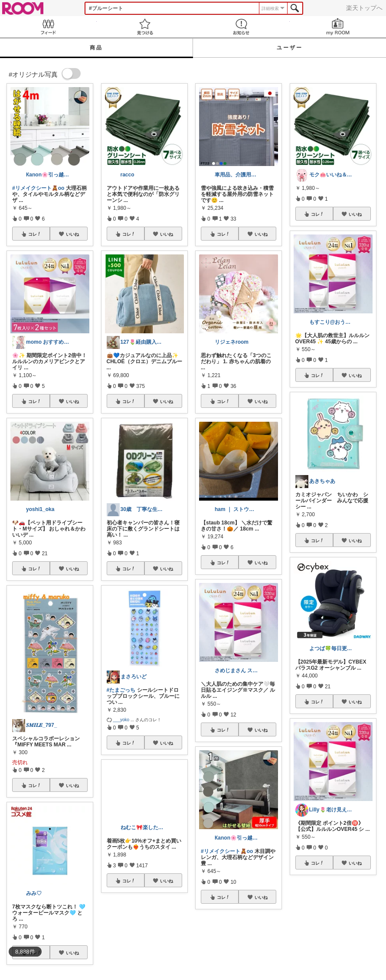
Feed (48, 27)
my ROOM (338, 27)
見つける (145, 27)
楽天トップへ (364, 8)
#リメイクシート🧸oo (38, 188)
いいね (72, 234)
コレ (35, 234)
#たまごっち (121, 690)
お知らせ (241, 27)
